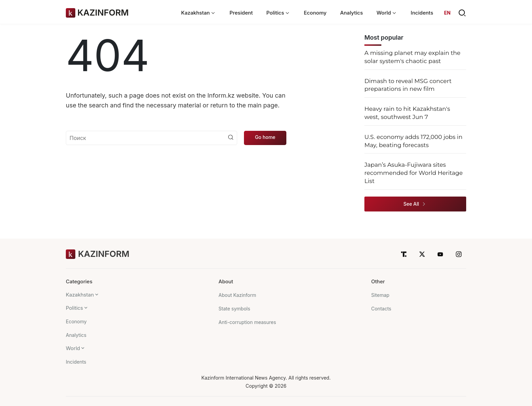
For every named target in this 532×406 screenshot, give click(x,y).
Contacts (381, 309)
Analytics (352, 13)
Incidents (422, 13)
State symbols (234, 309)
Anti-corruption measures (247, 322)
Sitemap (380, 295)
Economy (315, 13)
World (73, 348)
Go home (265, 137)
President (241, 13)
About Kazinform (237, 295)
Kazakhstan (80, 295)
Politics (74, 308)
